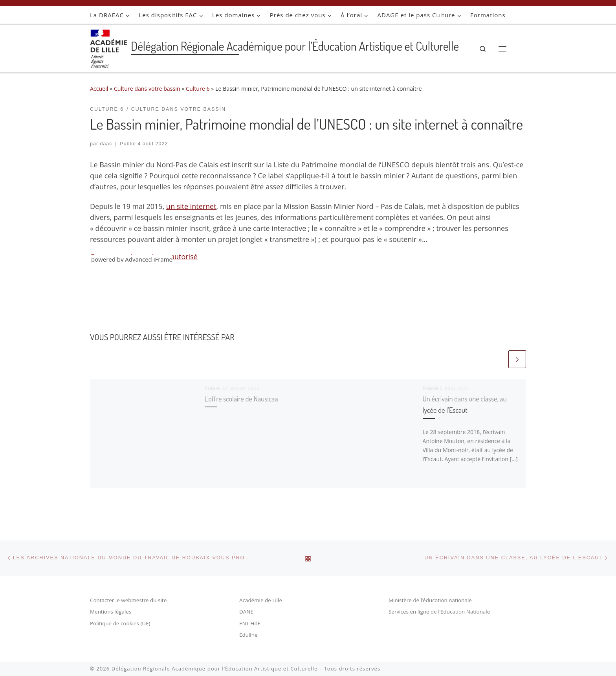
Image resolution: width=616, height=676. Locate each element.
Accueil (99, 89)
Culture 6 (198, 89)
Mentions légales (111, 612)
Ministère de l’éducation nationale (430, 600)
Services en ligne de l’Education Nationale (439, 612)
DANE (246, 612)
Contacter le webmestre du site (128, 600)
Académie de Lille (261, 600)
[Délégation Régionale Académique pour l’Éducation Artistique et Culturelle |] (109, 47)
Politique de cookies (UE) (120, 623)
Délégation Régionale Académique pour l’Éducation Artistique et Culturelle (215, 669)
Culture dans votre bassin (147, 89)
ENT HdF (250, 623)
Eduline (248, 635)
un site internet (191, 206)
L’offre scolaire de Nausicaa (243, 398)
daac (106, 144)
